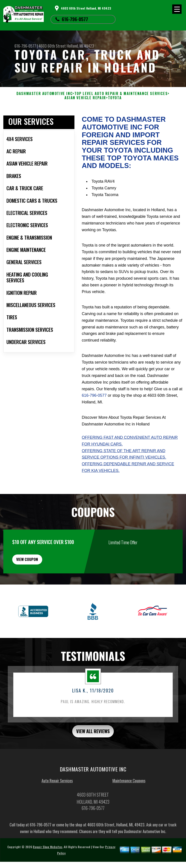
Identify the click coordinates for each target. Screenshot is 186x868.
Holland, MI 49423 (80, 46)
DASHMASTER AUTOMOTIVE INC (44, 94)
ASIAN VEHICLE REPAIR (85, 98)
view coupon (37, 565)
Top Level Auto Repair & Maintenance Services (121, 94)
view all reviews (93, 740)
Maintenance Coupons (129, 790)
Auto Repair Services (57, 790)
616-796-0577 (75, 19)
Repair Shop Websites (48, 857)
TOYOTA (115, 98)
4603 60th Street (52, 46)
